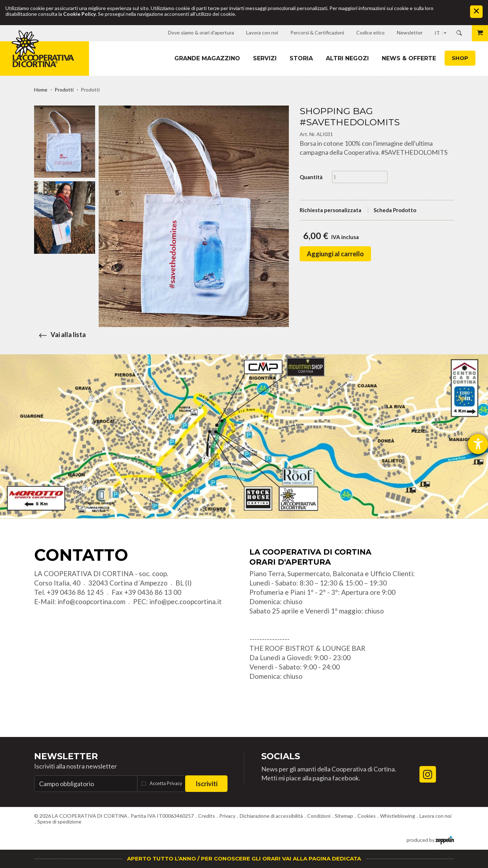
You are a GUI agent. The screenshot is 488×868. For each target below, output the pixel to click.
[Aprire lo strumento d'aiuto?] (478, 444)
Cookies (367, 816)
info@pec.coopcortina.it (186, 601)
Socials (281, 756)
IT (437, 33)
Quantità (311, 177)
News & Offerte (409, 58)
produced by (430, 839)
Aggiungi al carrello (335, 254)
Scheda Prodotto (395, 210)
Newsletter (66, 756)
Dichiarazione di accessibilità (271, 816)
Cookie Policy (79, 14)
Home (41, 90)
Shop (460, 58)
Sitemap (344, 816)
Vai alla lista (60, 335)
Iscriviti (207, 784)
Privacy (227, 816)
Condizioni (319, 816)
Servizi (265, 58)
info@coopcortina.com (91, 601)
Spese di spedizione (59, 822)
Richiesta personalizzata (330, 210)
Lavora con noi (435, 816)
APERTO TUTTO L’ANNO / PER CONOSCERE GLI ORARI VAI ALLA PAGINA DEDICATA (244, 858)
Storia (301, 58)
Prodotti (64, 90)
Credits (207, 816)
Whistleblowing (398, 816)
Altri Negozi (347, 58)
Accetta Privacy (166, 783)
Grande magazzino (207, 58)
